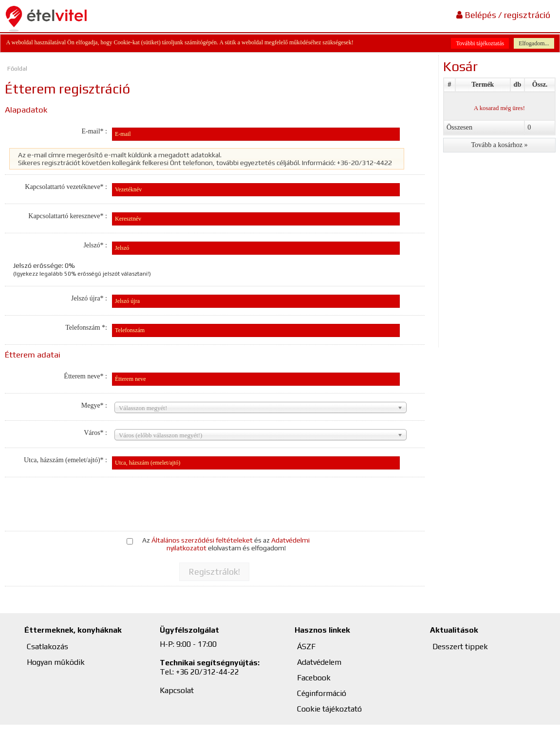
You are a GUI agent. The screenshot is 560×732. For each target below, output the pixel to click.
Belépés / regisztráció (503, 15)
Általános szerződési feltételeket (202, 540)
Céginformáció (322, 693)
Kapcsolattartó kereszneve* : (68, 216)
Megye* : (94, 405)
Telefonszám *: (86, 328)
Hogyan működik (56, 662)
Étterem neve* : (85, 376)
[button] (214, 572)
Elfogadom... (534, 43)
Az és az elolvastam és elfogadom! (226, 544)
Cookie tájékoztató (329, 709)
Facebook (314, 678)
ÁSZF (306, 647)
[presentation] (191, 502)
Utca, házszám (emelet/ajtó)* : (65, 460)
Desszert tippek (460, 647)
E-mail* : (94, 131)
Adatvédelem (319, 662)
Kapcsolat (177, 690)
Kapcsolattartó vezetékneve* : (66, 187)
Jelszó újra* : (89, 298)
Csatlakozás (47, 647)
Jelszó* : (95, 245)
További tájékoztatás (480, 43)
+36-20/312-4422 (364, 163)
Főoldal (17, 68)
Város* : (95, 433)
